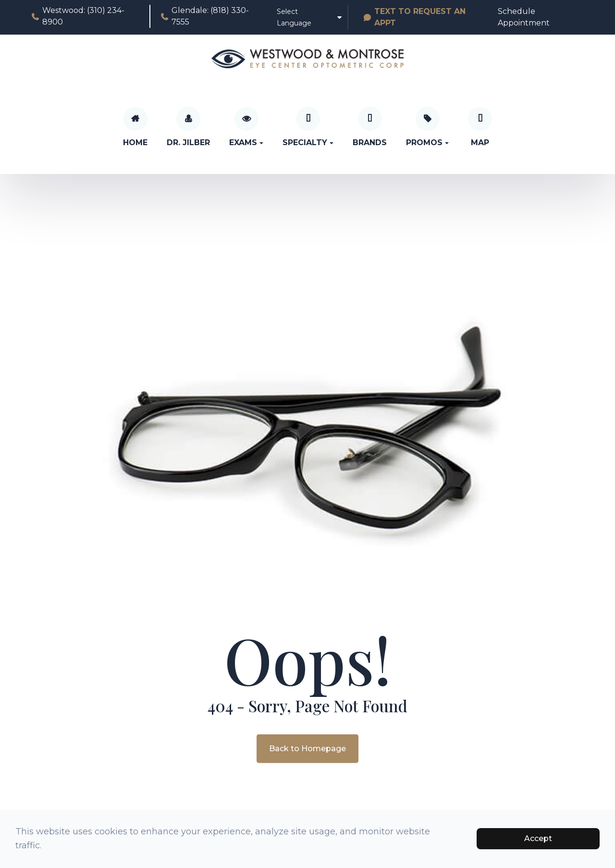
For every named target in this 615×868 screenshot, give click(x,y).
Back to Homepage (307, 748)
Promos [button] (427, 143)
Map (480, 143)
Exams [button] (246, 143)
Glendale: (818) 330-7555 (204, 16)
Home (135, 143)
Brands (370, 143)
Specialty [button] (308, 143)
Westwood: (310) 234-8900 (78, 16)
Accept (538, 838)
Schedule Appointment (524, 17)
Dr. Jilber (188, 143)
